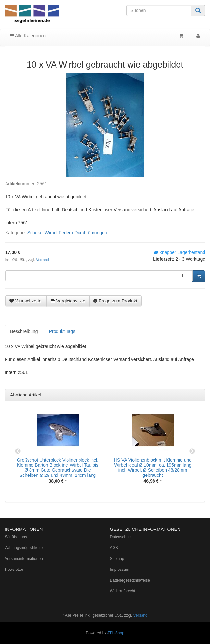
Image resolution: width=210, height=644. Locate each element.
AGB (114, 548)
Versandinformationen (24, 559)
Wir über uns (16, 537)
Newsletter (14, 570)
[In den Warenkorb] (199, 276)
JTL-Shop (116, 633)
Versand (42, 260)
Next (192, 451)
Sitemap (117, 559)
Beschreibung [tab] (24, 331)
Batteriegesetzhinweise (130, 580)
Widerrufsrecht (123, 591)
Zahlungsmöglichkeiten (25, 548)
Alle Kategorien (28, 36)
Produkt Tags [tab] (62, 331)
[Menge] (99, 276)
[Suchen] (159, 10)
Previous (18, 451)
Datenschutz (121, 537)
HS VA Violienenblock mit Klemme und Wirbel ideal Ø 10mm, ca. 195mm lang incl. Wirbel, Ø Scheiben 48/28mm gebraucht (153, 467)
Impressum (120, 570)
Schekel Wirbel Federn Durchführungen (67, 233)
